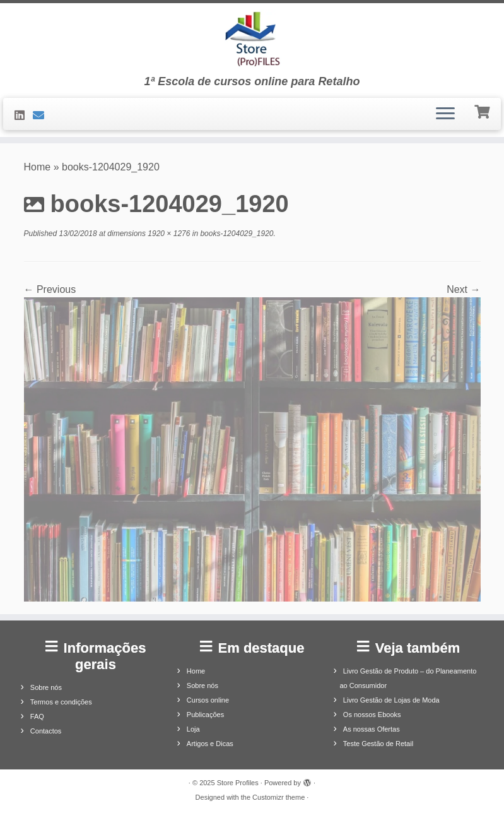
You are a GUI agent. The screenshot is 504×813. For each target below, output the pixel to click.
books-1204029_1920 (236, 234)
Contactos (46, 731)
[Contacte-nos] (43, 116)
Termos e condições (61, 702)
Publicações (205, 715)
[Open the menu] (445, 114)
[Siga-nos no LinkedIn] (24, 116)
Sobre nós (46, 687)
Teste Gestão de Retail (378, 744)
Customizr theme (278, 797)
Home (38, 167)
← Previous (50, 289)
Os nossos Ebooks (372, 715)
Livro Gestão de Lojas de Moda (391, 700)
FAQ (37, 716)
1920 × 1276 (168, 234)
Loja (193, 729)
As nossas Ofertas (372, 729)
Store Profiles (238, 783)
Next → (463, 289)
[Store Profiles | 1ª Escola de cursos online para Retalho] (252, 39)
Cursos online (208, 700)
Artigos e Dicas (210, 744)
